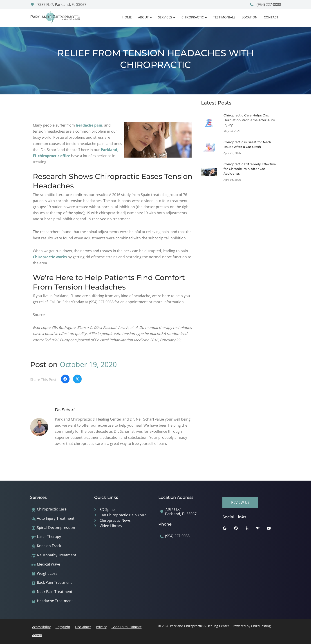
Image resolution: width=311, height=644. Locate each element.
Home (127, 17)
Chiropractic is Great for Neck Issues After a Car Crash (247, 144)
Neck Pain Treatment (55, 592)
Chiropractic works (50, 257)
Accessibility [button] (41, 627)
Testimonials (224, 17)
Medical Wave (48, 564)
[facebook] (239, 529)
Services (165, 17)
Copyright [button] (63, 627)
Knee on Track (49, 546)
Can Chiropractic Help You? (123, 515)
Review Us (240, 502)
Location (250, 17)
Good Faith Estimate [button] (127, 627)
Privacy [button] (101, 627)
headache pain (89, 125)
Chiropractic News (115, 520)
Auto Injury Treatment (56, 518)
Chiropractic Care (52, 509)
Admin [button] (37, 635)
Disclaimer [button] (83, 627)
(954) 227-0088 (265, 4)
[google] (228, 529)
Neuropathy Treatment (57, 555)
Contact (271, 17)
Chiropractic (193, 17)
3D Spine (107, 510)
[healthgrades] (261, 529)
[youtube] (272, 529)
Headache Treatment (55, 601)
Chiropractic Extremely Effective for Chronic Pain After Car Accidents (250, 169)
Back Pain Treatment (54, 583)
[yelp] (251, 529)
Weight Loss (47, 574)
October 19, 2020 (88, 364)
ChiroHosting (261, 626)
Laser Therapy (49, 537)
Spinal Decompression (56, 528)
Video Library (111, 526)
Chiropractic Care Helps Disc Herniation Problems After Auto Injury (249, 120)
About (143, 17)
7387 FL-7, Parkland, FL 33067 (58, 4)
